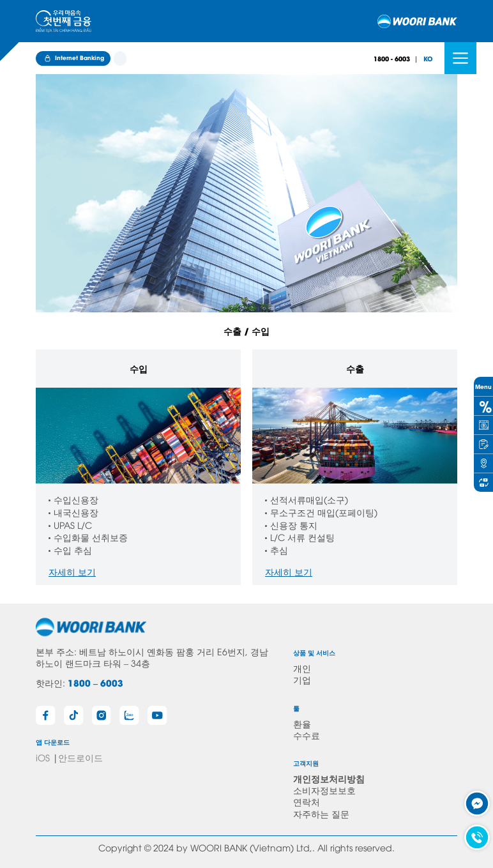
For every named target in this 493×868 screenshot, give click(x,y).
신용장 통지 (294, 525)
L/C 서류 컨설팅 (302, 537)
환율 (302, 723)
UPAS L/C (73, 525)
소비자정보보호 (324, 790)
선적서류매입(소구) (309, 499)
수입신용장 (76, 499)
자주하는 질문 (321, 813)
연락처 (307, 801)
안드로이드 (80, 757)
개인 (302, 668)
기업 (302, 679)
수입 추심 (73, 550)
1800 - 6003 (392, 58)
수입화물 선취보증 (91, 537)
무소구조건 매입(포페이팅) (324, 512)
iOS (43, 757)
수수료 (307, 735)
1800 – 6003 (95, 682)
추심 (279, 550)
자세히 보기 (72, 571)
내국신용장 (76, 512)
